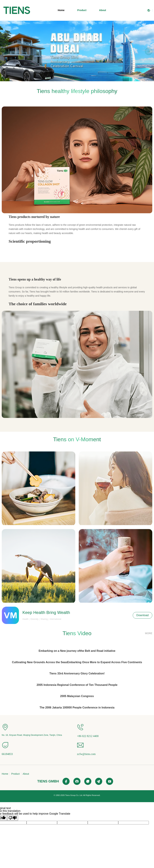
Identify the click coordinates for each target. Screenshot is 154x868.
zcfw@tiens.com (86, 754)
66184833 (7, 754)
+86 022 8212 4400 (88, 736)
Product (82, 10)
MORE (149, 633)
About (103, 10)
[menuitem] (17, 10)
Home (61, 10)
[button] (70, 79)
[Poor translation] (13, 818)
